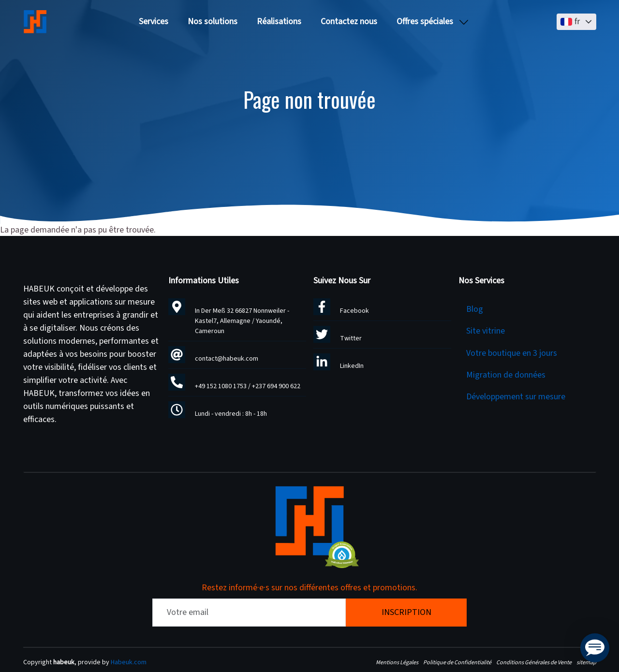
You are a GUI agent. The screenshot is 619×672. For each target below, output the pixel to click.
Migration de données (506, 375)
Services (154, 22)
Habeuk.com (129, 662)
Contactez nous (349, 22)
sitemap (586, 662)
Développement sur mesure (516, 397)
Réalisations (279, 22)
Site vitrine (486, 331)
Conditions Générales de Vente (534, 662)
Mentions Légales (397, 662)
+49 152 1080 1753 (221, 386)
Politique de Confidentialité (457, 662)
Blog (475, 309)
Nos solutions (213, 22)
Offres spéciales (425, 22)
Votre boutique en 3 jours (512, 353)
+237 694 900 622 (276, 386)
